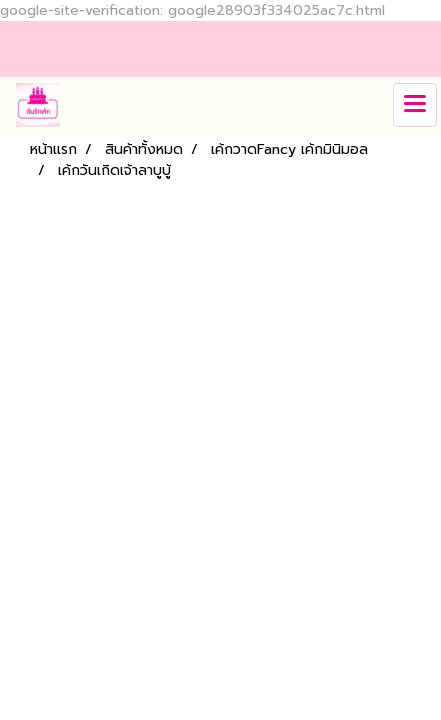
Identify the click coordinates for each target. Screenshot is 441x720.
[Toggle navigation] (415, 105)
